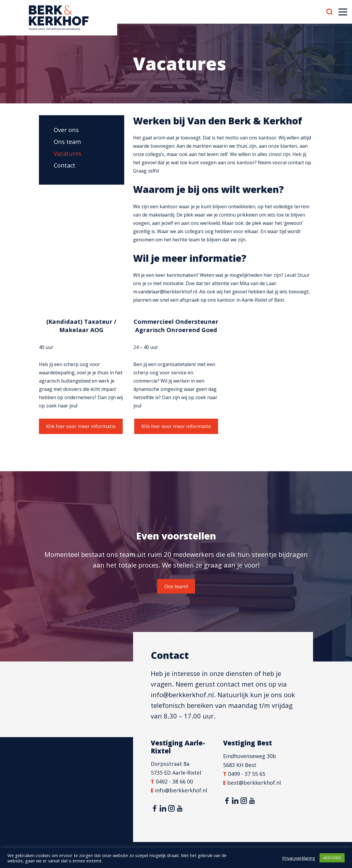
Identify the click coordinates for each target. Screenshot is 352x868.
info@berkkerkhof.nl (182, 695)
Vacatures (68, 153)
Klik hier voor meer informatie (81, 426)
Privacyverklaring (299, 858)
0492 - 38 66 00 (174, 781)
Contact (64, 165)
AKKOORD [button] (332, 858)
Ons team (67, 142)
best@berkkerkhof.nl (254, 783)
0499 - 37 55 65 (247, 774)
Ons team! (176, 586)
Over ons (66, 130)
